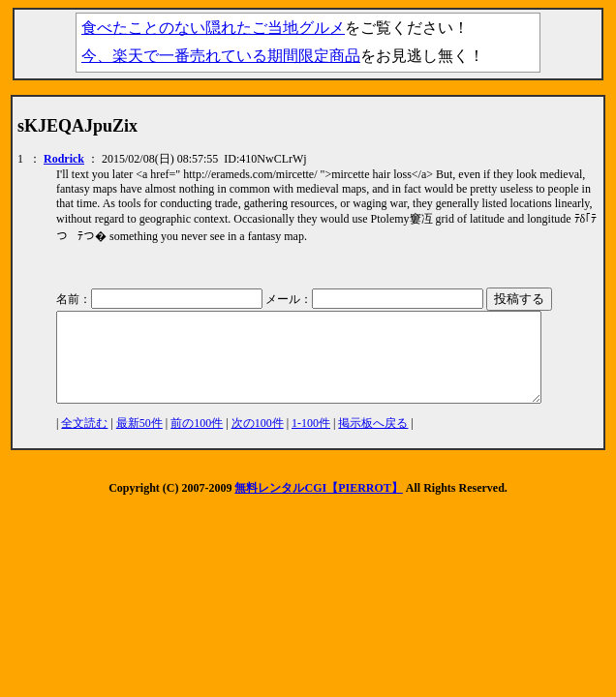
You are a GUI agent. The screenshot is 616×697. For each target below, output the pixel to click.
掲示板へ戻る (373, 440)
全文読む (84, 440)
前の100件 (197, 440)
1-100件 (311, 440)
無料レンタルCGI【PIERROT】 (318, 505)
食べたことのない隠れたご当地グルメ (213, 28)
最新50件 (139, 440)
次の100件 (258, 440)
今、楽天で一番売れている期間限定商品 (221, 56)
